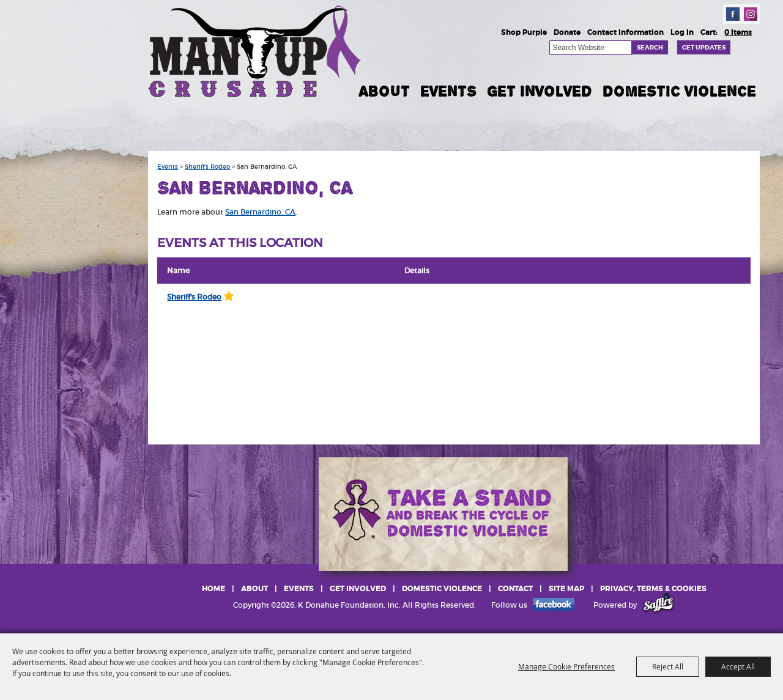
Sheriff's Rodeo (207, 167)
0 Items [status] (738, 32)
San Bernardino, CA (260, 212)
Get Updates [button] (704, 47)
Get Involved (540, 91)
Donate (567, 32)
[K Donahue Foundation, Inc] (256, 50)
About (384, 91)
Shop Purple (524, 32)
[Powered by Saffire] (659, 605)
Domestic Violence (679, 91)
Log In (682, 32)
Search (650, 47)
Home (213, 589)
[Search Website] (591, 48)
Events (448, 91)
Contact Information (625, 32)
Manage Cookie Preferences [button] (566, 666)
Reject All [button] (668, 666)
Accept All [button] (738, 666)
